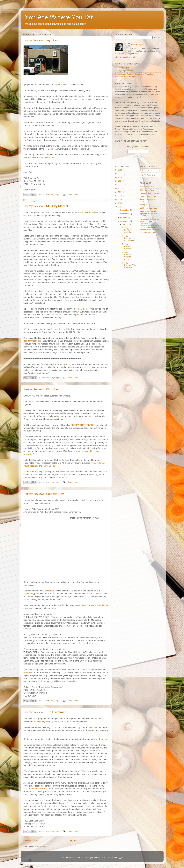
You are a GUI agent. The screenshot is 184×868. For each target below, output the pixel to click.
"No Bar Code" (30, 341)
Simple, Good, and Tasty (150, 193)
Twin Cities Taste (122, 67)
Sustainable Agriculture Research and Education (150, 221)
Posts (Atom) (40, 846)
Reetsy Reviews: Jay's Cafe (41, 40)
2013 (120, 185)
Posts (145, 170)
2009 (120, 200)
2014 (120, 181)
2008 (120, 203)
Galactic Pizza (48, 591)
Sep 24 (126, 224)
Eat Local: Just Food (149, 208)
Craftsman (93, 727)
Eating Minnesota (147, 205)
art (54, 146)
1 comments (73, 378)
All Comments (149, 175)
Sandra (63, 364)
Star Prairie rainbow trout (35, 789)
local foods (83, 309)
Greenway (29, 672)
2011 (120, 192)
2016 (120, 177)
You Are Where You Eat (59, 17)
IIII (58, 416)
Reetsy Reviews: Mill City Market (46, 206)
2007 (120, 207)
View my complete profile (126, 57)
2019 (120, 170)
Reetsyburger (54, 194)
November (125, 214)
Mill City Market (91, 213)
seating (46, 803)
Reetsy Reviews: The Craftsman (45, 712)
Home (74, 841)
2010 (120, 196)
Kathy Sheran (49, 466)
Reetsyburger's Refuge (125, 71)
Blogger (120, 858)
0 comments (73, 194)
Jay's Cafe (59, 85)
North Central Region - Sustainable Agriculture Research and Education (135, 75)
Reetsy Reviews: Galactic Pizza (44, 494)
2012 (120, 188)
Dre (41, 722)
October (124, 217)
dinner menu (50, 158)
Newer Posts (31, 841)
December (125, 210)
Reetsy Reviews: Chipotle (41, 389)
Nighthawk (28, 594)
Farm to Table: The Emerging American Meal (148, 199)
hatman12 (100, 858)
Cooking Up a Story (148, 233)
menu (105, 739)
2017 (120, 174)
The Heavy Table (147, 190)
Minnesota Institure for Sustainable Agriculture (150, 228)
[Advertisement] (124, 293)
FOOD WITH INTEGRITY (83, 425)
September (125, 221)
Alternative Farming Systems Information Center (149, 214)
